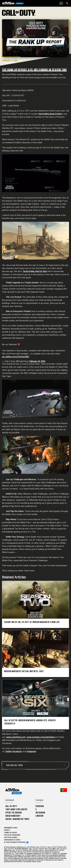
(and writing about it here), (50, 114)
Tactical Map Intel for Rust (35, 271)
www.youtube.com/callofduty (40, 737)
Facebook (17, 751)
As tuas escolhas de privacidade (15, 842)
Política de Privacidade (12, 835)
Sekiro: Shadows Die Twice (17, 819)
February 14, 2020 (37, 361)
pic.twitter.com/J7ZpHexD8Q (15, 357)
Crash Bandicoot (13, 816)
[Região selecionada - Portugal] (64, 790)
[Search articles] (67, 3)
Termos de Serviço (10, 833)
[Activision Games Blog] (13, 3)
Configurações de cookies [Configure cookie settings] (12, 840)
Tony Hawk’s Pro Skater (16, 809)
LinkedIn (39, 816)
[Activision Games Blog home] (14, 791)
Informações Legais (11, 828)
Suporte (7, 830)
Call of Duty (11, 806)
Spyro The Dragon (14, 813)
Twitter (8, 751)
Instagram (31, 751)
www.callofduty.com (16, 737)
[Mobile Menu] (61, 3)
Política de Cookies (11, 837)
